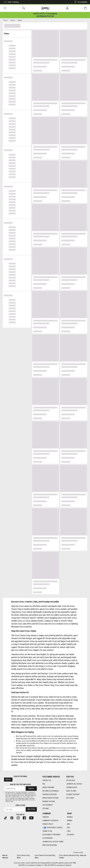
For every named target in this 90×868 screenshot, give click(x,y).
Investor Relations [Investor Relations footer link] (50, 845)
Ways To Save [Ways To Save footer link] (71, 791)
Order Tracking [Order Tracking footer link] (48, 787)
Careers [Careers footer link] (46, 817)
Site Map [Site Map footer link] (46, 808)
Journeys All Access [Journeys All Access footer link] (74, 784)
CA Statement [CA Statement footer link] (48, 838)
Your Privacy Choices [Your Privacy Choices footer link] (52, 828)
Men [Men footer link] (68, 824)
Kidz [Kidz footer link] (69, 828)
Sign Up (8, 780)
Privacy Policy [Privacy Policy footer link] (48, 824)
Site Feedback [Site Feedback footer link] (48, 805)
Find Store (31, 809)
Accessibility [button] (80, 2)
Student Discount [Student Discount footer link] (73, 794)
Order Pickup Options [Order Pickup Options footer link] (50, 798)
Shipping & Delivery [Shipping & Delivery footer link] (50, 794)
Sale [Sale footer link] (69, 831)
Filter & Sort (17, 33)
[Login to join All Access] (45, 14)
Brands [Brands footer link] (70, 817)
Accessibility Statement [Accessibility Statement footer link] (52, 835)
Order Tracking (11, 2)
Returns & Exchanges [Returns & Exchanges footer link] (51, 791)
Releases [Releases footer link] (71, 835)
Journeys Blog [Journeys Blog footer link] (72, 787)
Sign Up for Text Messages (20, 785)
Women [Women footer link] (70, 821)
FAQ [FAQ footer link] (44, 784)
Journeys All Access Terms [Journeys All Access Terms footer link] (53, 842)
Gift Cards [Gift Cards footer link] (70, 798)
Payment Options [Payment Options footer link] (49, 801)
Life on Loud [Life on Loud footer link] (71, 780)
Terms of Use (23, 797)
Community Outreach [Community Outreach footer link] (50, 821)
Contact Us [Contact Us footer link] (47, 780)
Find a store (20, 805)
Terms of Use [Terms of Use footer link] (47, 831)
